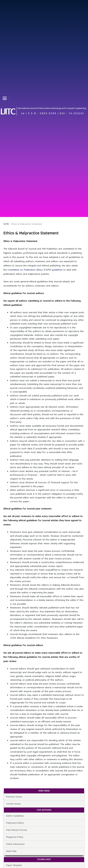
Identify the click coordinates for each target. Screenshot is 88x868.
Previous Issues (14, 797)
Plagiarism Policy (15, 837)
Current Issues (13, 804)
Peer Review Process (17, 830)
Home (6, 224)
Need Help (11, 851)
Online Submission (15, 844)
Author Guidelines (15, 816)
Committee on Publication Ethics (25, 270)
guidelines (58, 270)
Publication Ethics (15, 823)
